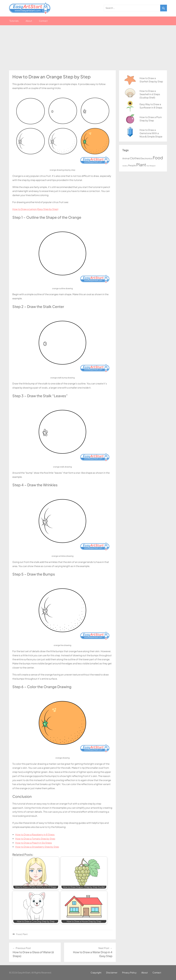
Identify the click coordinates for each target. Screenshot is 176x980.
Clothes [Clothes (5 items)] (135, 158)
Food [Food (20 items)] (158, 158)
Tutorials (14, 21)
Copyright (96, 973)
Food (19, 934)
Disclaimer (112, 973)
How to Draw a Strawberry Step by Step (37, 847)
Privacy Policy (129, 973)
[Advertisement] (88, 48)
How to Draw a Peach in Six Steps (34, 843)
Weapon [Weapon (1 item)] (153, 166)
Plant (25, 934)
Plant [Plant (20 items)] (141, 165)
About (29, 21)
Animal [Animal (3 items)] (126, 158)
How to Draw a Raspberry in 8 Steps (35, 834)
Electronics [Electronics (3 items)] (146, 158)
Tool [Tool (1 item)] (148, 166)
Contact (43, 21)
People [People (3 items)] (132, 165)
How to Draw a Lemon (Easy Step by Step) (35, 209)
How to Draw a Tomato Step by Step (35, 839)
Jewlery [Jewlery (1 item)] (125, 166)
